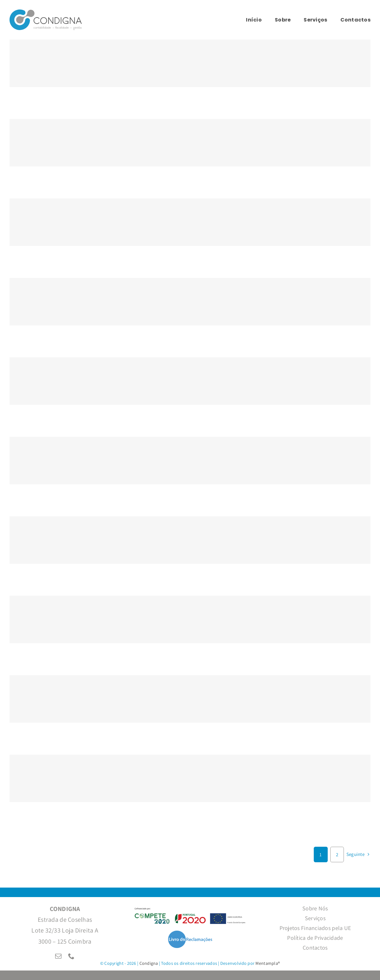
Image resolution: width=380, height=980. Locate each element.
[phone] (71, 956)
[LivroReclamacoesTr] (190, 933)
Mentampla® (268, 963)
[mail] (58, 956)
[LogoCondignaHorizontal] (46, 12)
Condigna (149, 963)
